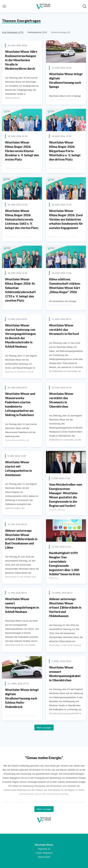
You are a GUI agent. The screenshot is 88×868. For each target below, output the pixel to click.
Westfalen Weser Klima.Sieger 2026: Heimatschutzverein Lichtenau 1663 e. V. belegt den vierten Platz (22, 219)
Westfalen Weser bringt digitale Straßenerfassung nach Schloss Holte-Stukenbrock (22, 698)
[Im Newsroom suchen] (84, 6)
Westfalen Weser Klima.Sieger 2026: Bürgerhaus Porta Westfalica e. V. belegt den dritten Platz (65, 151)
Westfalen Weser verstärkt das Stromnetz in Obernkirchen (61, 400)
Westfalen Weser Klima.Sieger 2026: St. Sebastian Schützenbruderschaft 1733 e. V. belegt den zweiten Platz (20, 290)
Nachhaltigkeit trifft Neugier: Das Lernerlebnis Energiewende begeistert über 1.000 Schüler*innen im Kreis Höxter (64, 566)
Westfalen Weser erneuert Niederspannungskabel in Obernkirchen (65, 674)
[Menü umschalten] (4, 6)
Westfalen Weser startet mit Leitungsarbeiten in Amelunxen (18, 468)
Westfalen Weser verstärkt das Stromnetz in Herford (64, 329)
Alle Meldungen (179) (13, 32)
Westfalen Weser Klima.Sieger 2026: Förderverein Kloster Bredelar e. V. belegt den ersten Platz (22, 151)
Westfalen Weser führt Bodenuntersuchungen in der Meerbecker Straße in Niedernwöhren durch (21, 60)
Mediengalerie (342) (37, 32)
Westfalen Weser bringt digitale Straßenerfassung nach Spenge (66, 80)
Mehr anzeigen (44, 727)
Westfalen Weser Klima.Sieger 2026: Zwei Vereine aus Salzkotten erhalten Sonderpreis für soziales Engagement (66, 219)
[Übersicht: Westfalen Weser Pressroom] (43, 6)
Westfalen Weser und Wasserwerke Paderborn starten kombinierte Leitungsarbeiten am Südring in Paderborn (20, 404)
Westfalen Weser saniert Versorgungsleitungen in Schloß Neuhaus (22, 605)
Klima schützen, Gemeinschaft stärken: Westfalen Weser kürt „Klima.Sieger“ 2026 (65, 286)
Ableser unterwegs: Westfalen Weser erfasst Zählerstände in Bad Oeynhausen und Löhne (21, 539)
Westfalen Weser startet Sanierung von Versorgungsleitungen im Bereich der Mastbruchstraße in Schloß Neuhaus (20, 336)
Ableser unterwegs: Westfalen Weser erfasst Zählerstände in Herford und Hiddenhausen (65, 607)
